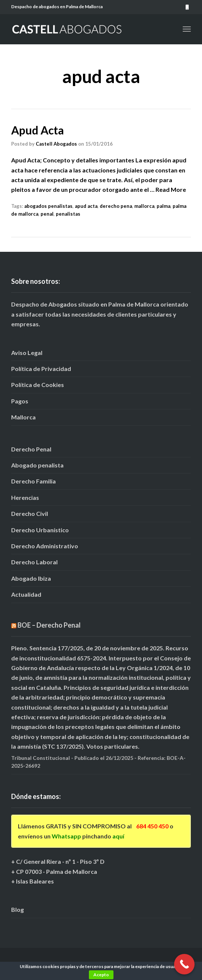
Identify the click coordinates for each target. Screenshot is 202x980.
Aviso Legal (27, 353)
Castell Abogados (56, 144)
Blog (17, 909)
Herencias (25, 497)
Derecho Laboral (34, 562)
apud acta (86, 206)
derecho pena (116, 206)
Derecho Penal (31, 449)
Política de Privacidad (41, 369)
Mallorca (23, 417)
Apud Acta (38, 130)
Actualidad (26, 594)
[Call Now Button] (184, 964)
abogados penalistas (48, 206)
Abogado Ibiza (31, 578)
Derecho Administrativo (45, 546)
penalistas (68, 214)
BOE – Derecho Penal (49, 625)
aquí (118, 836)
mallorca (144, 206)
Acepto (101, 975)
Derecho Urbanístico (40, 530)
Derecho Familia (33, 481)
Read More (171, 189)
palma (163, 206)
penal (47, 214)
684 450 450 (152, 826)
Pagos (20, 401)
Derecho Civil (30, 513)
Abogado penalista (37, 465)
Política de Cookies (38, 385)
